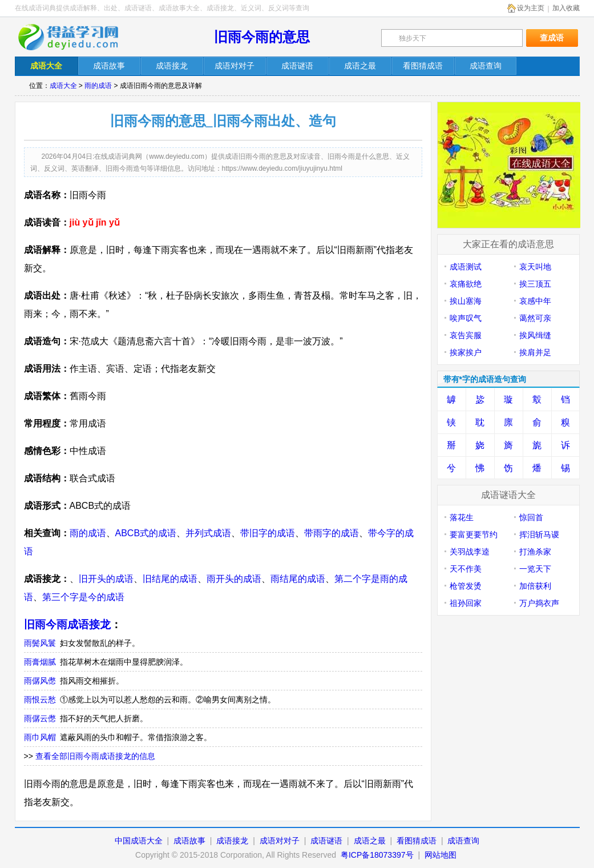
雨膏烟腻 (40, 662)
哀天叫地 (535, 267)
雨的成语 (98, 86)
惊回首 (531, 517)
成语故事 (189, 841)
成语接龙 (232, 841)
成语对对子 (280, 841)
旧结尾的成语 (170, 579)
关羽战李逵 (470, 552)
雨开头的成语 (234, 579)
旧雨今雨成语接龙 (67, 624)
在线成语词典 (76, 37)
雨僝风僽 (40, 681)
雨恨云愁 (40, 700)
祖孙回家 (466, 603)
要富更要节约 (474, 535)
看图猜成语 (417, 841)
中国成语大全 (139, 841)
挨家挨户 (466, 352)
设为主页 (531, 8)
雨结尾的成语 (298, 579)
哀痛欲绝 (466, 284)
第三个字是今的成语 (83, 597)
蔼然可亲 (535, 318)
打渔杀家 (535, 552)
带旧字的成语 (268, 533)
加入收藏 (566, 8)
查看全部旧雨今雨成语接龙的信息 (95, 756)
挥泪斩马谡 (539, 535)
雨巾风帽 (40, 737)
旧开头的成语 (106, 579)
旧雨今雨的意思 (262, 37)
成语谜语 (326, 841)
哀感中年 (535, 301)
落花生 (462, 517)
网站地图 (441, 855)
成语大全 (63, 86)
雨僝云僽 (40, 718)
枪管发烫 (466, 586)
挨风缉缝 (535, 335)
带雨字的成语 (332, 533)
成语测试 (466, 267)
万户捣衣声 (539, 603)
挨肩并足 (535, 352)
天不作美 (466, 569)
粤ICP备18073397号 (378, 855)
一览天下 (535, 569)
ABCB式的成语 (146, 533)
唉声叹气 (466, 318)
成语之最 (370, 841)
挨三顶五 (535, 284)
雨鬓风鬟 (40, 643)
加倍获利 (535, 586)
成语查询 (463, 841)
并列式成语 (208, 533)
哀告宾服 (466, 335)
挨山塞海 (466, 301)
